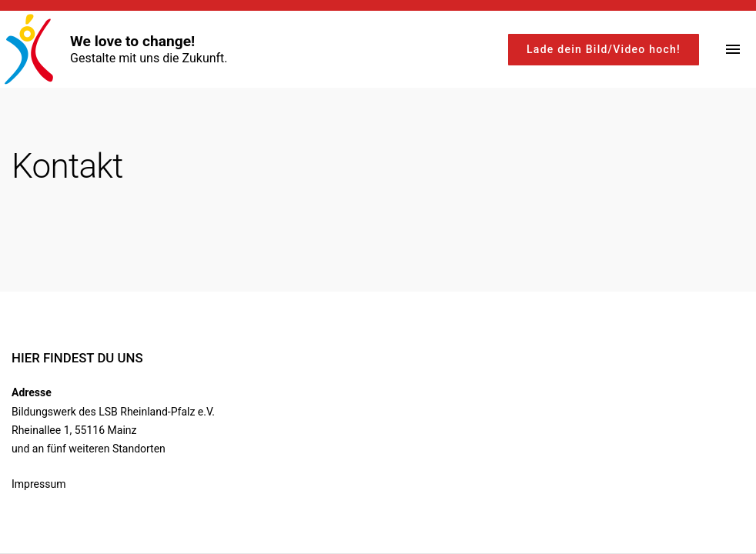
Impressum (38, 484)
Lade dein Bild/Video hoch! (604, 49)
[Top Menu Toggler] (733, 49)
